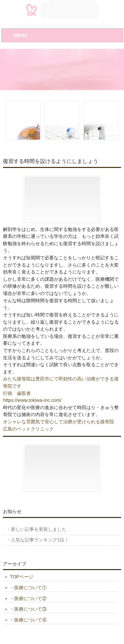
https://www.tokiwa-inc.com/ (32, 400)
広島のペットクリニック (28, 429)
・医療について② (28, 598)
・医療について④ (28, 620)
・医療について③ (28, 609)
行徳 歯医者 (17, 393)
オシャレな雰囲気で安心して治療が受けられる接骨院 (59, 422)
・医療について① (28, 588)
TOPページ (21, 577)
